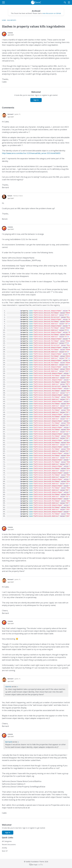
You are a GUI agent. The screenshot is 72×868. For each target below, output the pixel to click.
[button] (4, 34)
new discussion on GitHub (52, 13)
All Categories (7, 841)
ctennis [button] (10, 33)
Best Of (5, 851)
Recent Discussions (9, 844)
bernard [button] (10, 114)
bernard (9, 742)
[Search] (65, 2)
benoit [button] (10, 196)
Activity (4, 848)
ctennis (8, 687)
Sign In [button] (36, 100)
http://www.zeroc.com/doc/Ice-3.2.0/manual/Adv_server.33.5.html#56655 (31, 153)
